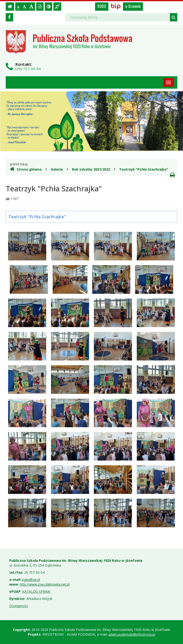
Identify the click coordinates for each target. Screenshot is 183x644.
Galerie (57, 169)
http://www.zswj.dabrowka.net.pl (45, 584)
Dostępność (19, 606)
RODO (102, 6)
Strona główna (26, 169)
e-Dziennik (133, 6)
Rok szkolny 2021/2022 (91, 169)
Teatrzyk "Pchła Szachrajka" (144, 169)
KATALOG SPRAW (36, 591)
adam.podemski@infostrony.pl (132, 634)
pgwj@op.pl (31, 580)
